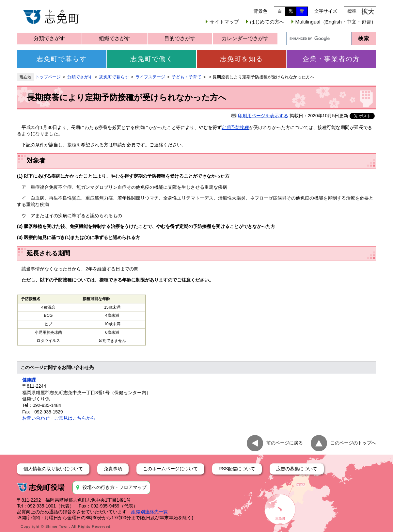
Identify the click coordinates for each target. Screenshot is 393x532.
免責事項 (113, 469)
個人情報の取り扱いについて (53, 469)
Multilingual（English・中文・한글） (336, 22)
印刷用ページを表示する (263, 116)
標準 (352, 11)
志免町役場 (47, 487)
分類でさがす (49, 38)
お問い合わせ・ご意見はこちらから (59, 418)
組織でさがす (115, 38)
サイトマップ (224, 22)
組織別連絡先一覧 (149, 512)
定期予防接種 (235, 127)
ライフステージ (150, 77)
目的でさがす (180, 38)
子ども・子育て (187, 77)
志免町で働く (152, 59)
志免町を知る (242, 59)
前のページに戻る (285, 443)
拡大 (368, 11)
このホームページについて (170, 469)
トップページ (48, 77)
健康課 (29, 380)
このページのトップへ (353, 443)
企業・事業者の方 (331, 59)
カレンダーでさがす (245, 38)
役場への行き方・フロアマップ (115, 487)
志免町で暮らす (62, 59)
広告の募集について (297, 469)
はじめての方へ (267, 22)
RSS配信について (237, 469)
